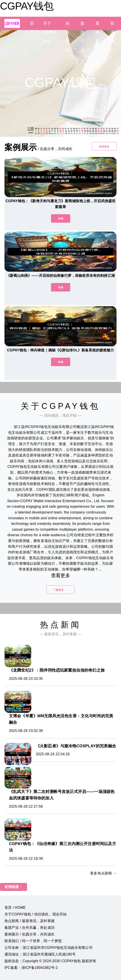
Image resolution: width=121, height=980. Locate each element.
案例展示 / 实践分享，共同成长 (30, 934)
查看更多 (60, 576)
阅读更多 (104, 147)
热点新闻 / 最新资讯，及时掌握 (30, 921)
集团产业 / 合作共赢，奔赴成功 (30, 928)
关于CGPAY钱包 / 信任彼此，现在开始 (36, 914)
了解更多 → (60, 590)
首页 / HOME (15, 908)
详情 (61, 219)
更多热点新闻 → (103, 873)
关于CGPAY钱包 (50, 32)
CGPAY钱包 (27, 6)
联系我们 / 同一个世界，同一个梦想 (33, 941)
